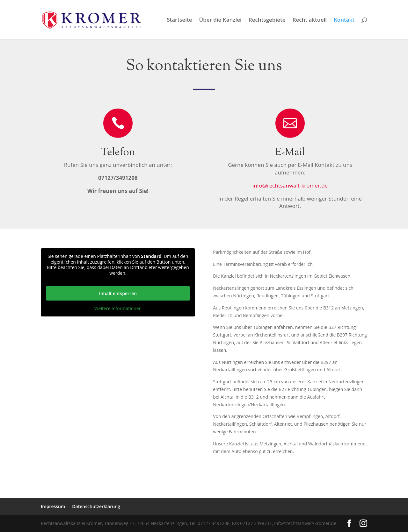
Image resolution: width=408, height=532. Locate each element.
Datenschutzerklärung (96, 506)
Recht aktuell (309, 20)
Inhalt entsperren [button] (118, 293)
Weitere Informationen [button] (118, 309)
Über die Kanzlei (220, 20)
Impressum (53, 506)
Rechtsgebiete (267, 20)
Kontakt (344, 20)
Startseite (179, 20)
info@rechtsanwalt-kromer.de (290, 185)
